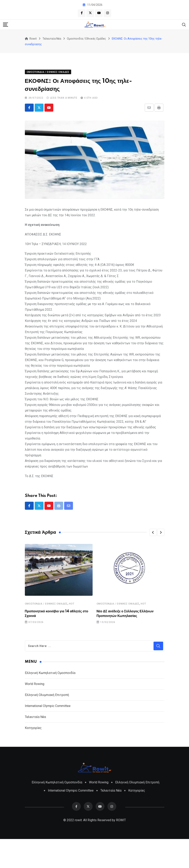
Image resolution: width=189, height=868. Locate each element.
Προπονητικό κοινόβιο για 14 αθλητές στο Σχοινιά (63, 644)
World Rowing (35, 713)
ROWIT (121, 849)
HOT (72, 636)
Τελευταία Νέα (35, 746)
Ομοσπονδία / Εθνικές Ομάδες (46, 636)
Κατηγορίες (33, 757)
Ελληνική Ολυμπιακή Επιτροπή (47, 724)
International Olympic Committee (48, 735)
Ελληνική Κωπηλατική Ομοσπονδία (50, 702)
